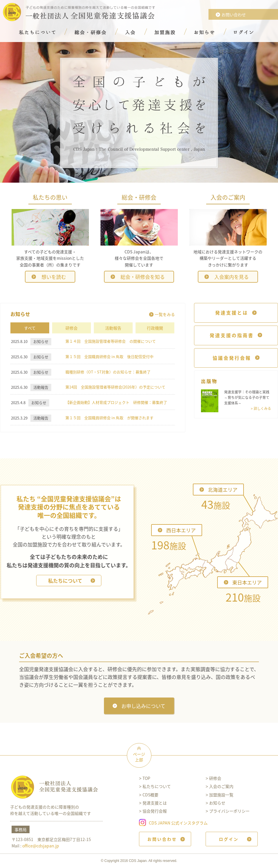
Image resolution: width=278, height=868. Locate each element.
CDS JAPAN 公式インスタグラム (178, 822)
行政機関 (155, 328)
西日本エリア (181, 530)
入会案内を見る (232, 277)
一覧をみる (165, 314)
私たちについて (65, 581)
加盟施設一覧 (221, 795)
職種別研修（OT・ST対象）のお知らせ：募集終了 (108, 372)
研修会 (72, 328)
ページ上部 (139, 757)
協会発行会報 (155, 811)
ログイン (229, 839)
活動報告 (113, 328)
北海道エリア (223, 490)
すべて (30, 328)
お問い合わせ (234, 14)
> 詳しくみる (261, 408)
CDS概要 (150, 795)
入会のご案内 (221, 786)
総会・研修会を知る (143, 277)
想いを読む (54, 277)
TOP (146, 778)
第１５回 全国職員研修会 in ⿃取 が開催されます (109, 418)
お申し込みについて (143, 706)
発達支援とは (155, 803)
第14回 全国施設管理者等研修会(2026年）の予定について (115, 387)
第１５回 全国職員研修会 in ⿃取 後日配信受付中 (109, 356)
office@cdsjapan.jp (41, 846)
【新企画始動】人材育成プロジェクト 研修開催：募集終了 (116, 402)
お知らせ (217, 803)
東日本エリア (247, 582)
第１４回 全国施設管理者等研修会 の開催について (111, 341)
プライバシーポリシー (229, 811)
